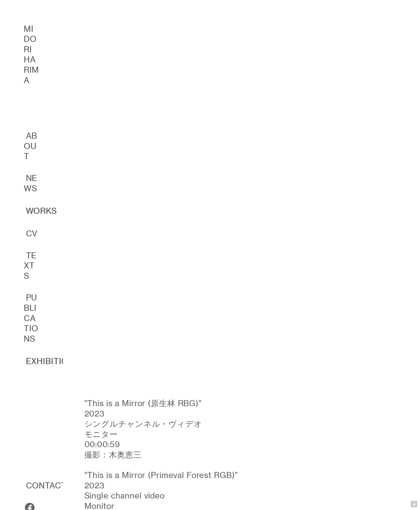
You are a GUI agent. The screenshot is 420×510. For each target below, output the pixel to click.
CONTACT (46, 486)
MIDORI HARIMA (32, 55)
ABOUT (31, 146)
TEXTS (30, 266)
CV (32, 234)
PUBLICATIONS (31, 318)
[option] (210, 116)
